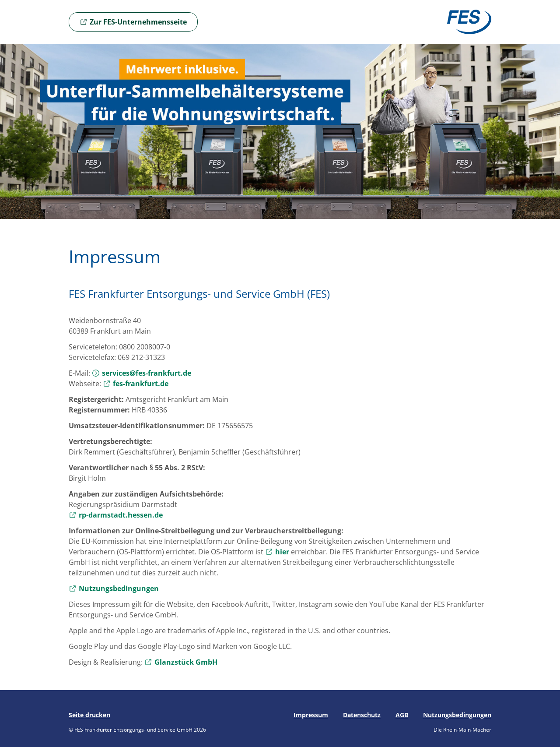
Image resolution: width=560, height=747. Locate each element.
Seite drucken (89, 715)
